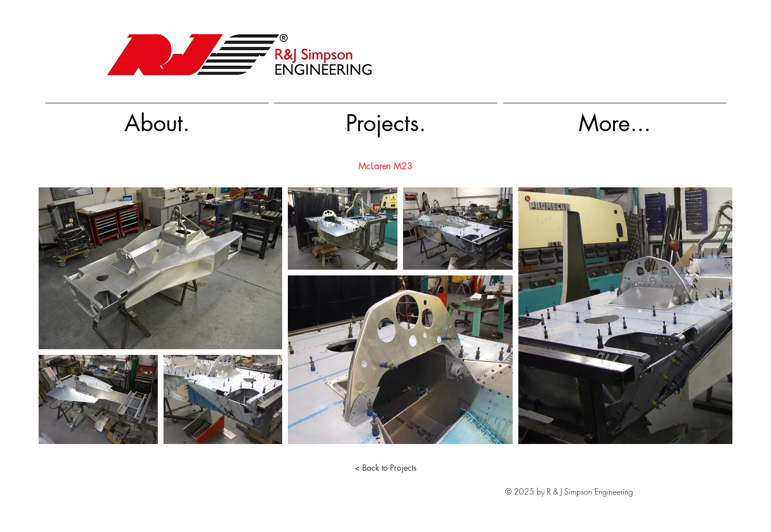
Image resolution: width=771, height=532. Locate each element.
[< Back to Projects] (385, 468)
